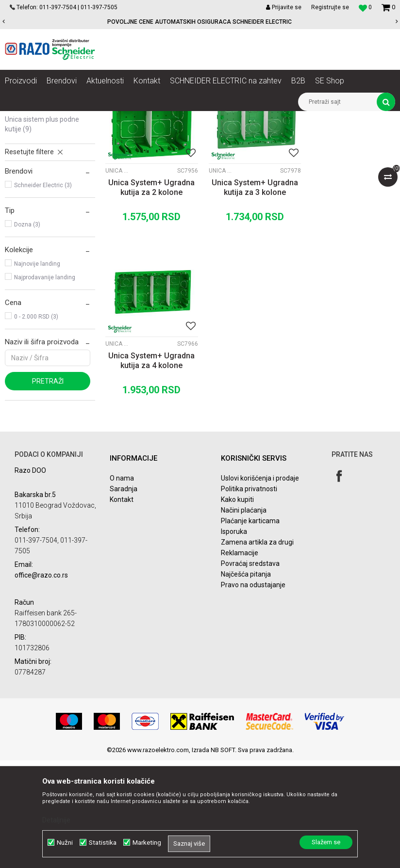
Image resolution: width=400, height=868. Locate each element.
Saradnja (124, 596)
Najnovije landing (37, 375)
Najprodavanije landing (45, 388)
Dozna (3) (27, 336)
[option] (200, 22)
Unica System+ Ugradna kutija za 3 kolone (250, 295)
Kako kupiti (237, 607)
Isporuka (234, 639)
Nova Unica (97, 118)
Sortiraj (262, 136)
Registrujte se (330, 7)
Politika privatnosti (249, 596)
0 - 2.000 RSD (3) (36, 428)
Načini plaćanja (244, 618)
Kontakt (122, 607)
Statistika (103, 843)
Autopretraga (220, 136)
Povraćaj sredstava (250, 671)
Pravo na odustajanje (253, 692)
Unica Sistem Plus (146, 118)
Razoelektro (21, 118)
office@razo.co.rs (41, 683)
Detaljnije (56, 820)
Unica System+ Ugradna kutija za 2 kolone (150, 295)
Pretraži (48, 492)
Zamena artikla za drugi (257, 650)
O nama (122, 586)
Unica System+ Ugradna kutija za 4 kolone (350, 295)
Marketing (147, 843)
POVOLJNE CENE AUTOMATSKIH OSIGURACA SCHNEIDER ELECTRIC (200, 22)
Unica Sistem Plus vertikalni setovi (46, 189)
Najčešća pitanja (246, 682)
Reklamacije (240, 660)
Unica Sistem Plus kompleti (46, 165)
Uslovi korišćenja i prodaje (260, 586)
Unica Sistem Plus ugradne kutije (45, 212)
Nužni (65, 843)
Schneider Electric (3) (43, 296)
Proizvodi (59, 118)
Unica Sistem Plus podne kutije (42, 235)
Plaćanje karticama (250, 628)
